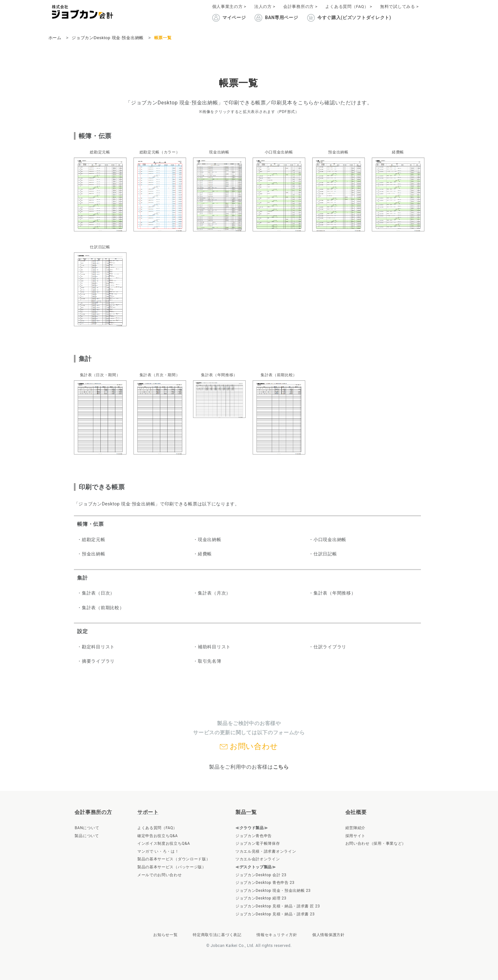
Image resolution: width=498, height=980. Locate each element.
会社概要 (356, 812)
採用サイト (356, 836)
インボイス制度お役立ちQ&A (164, 843)
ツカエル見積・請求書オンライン (266, 851)
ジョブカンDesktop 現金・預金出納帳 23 (273, 891)
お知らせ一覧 (165, 935)
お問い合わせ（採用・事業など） (376, 843)
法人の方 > (265, 7)
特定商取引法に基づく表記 (217, 935)
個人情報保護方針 (328, 935)
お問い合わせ (254, 746)
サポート (148, 812)
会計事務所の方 (93, 812)
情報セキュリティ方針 (277, 935)
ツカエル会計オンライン (258, 859)
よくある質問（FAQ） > (349, 7)
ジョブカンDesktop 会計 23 (261, 875)
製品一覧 (246, 812)
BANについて (87, 828)
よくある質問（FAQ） (157, 828)
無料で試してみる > (399, 7)
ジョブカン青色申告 (254, 836)
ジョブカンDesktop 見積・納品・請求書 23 (275, 914)
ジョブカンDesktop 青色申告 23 (265, 883)
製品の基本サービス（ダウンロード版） (174, 859)
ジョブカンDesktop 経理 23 (261, 898)
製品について (87, 836)
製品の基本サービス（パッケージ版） (172, 867)
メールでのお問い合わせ (160, 875)
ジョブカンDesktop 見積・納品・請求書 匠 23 (278, 906)
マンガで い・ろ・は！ (158, 851)
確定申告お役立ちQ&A (158, 836)
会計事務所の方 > (300, 7)
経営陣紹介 (356, 828)
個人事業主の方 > (229, 7)
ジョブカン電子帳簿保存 (258, 843)
